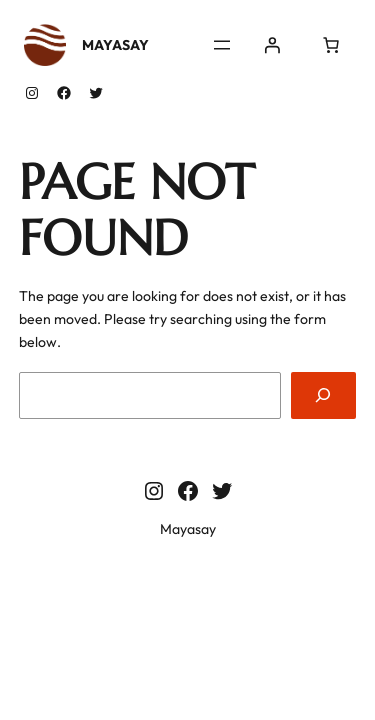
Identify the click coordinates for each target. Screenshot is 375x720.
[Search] (324, 395)
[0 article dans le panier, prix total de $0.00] (331, 45)
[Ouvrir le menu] (222, 45)
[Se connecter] (272, 45)
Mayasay (115, 45)
